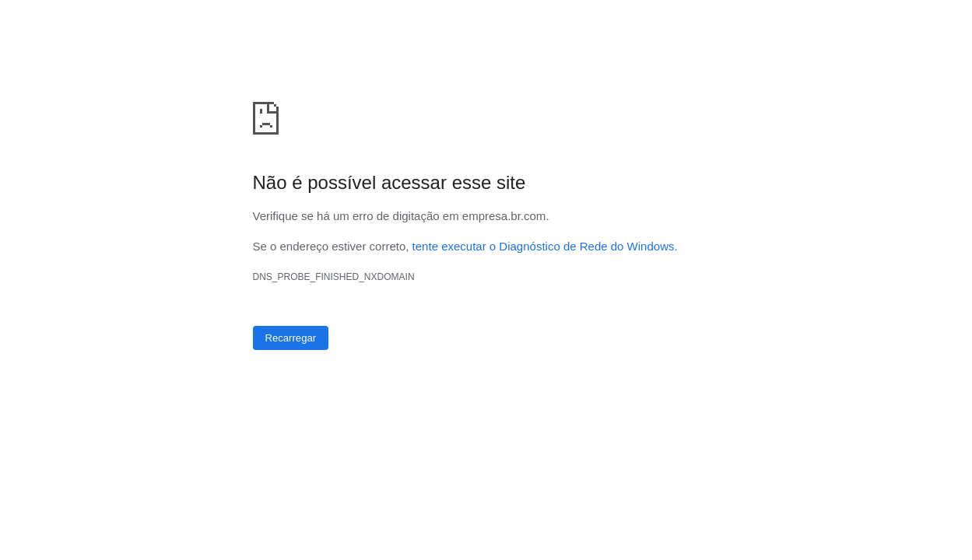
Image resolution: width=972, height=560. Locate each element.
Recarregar (291, 338)
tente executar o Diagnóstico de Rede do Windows (544, 246)
